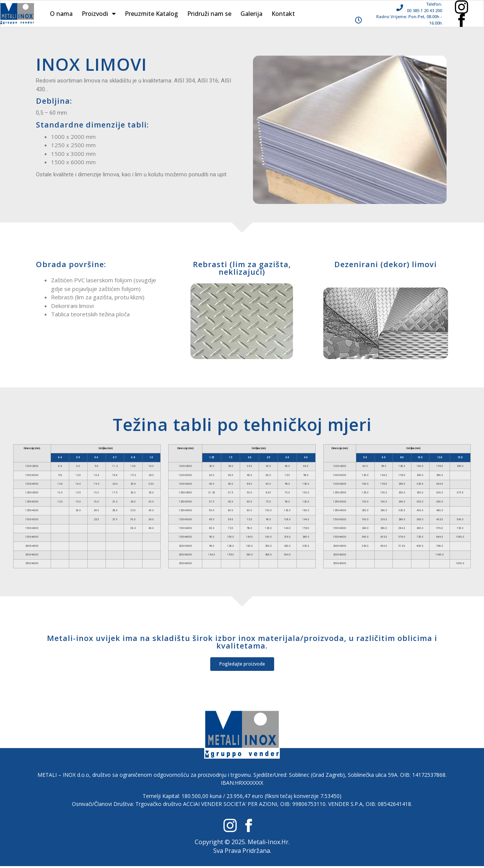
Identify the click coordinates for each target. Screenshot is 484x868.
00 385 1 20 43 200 (424, 10)
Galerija (251, 14)
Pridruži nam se (209, 14)
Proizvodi (99, 14)
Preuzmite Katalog (151, 14)
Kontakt (283, 14)
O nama (61, 14)
